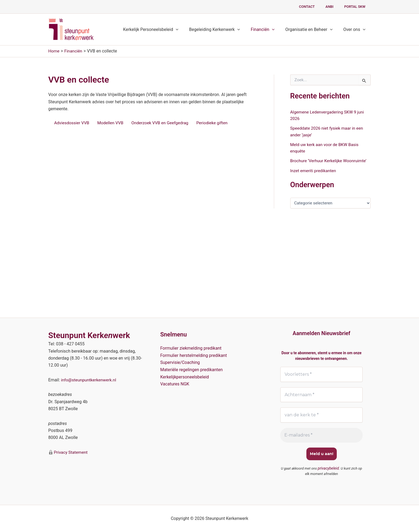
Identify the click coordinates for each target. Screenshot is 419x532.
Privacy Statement (71, 452)
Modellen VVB (112, 123)
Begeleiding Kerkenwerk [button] (222, 30)
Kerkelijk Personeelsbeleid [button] (160, 30)
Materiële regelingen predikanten (191, 369)
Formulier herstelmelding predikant (194, 355)
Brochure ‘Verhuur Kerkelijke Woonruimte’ (330, 160)
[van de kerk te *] (322, 415)
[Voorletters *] (322, 374)
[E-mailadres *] (322, 435)
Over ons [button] (355, 30)
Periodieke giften (216, 123)
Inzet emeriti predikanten (314, 170)
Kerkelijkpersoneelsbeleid (185, 376)
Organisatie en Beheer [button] (312, 30)
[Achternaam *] (322, 395)
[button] (185, 30)
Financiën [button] (268, 30)
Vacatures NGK (175, 383)
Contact (316, 7)
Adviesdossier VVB (72, 123)
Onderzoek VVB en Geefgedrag (163, 123)
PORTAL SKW (357, 7)
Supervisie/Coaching (180, 362)
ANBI (335, 7)
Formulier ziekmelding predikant (191, 348)
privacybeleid (328, 468)
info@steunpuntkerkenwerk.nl (89, 380)
